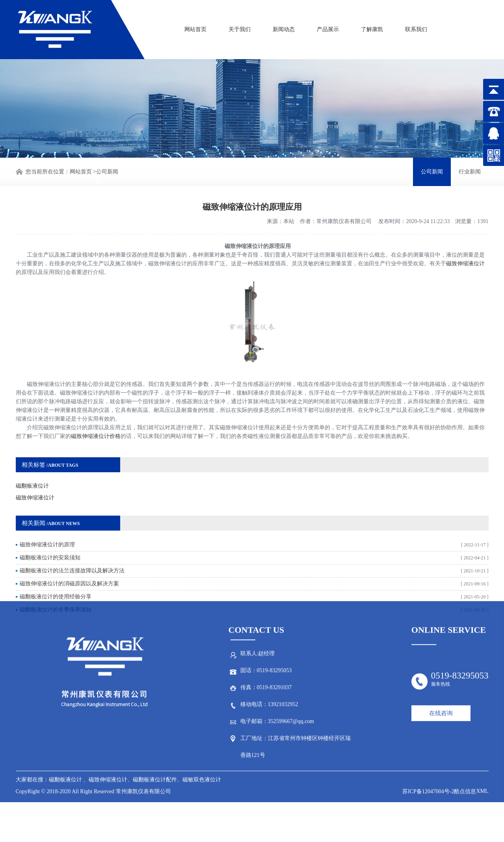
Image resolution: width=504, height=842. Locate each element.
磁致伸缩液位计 (465, 244)
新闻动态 (284, 27)
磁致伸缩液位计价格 (96, 417)
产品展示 (328, 27)
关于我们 (240, 27)
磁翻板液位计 (32, 467)
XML (482, 704)
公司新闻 (107, 170)
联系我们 (416, 27)
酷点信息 (465, 705)
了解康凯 (372, 27)
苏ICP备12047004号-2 (428, 705)
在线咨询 (441, 626)
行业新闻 (470, 170)
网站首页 (195, 27)
